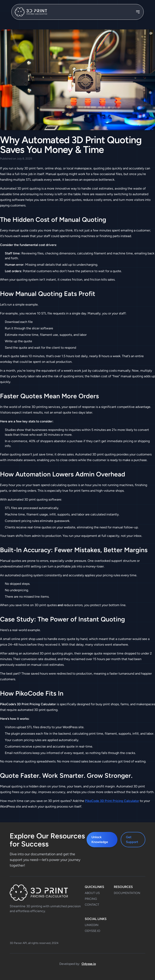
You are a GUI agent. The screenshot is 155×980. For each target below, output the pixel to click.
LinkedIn (92, 925)
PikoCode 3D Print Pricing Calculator (112, 801)
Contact (92, 905)
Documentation (127, 893)
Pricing (91, 899)
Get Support (132, 839)
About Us (92, 893)
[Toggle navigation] (138, 12)
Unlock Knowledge (100, 839)
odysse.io (93, 931)
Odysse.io (89, 964)
